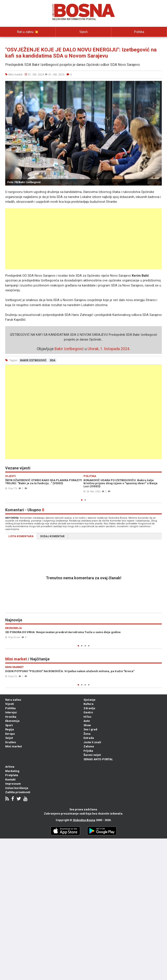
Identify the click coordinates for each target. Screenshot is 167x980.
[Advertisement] (83, 239)
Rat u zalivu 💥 (28, 32)
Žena (87, 734)
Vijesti (83, 32)
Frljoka (88, 751)
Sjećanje (89, 700)
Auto (87, 721)
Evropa (10, 734)
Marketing (12, 771)
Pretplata (12, 775)
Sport (9, 725)
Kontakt (10, 780)
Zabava (89, 746)
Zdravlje (89, 708)
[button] (158, 85)
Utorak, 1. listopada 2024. (109, 349)
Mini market (13, 746)
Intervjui (28, 42)
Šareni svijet (92, 755)
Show (87, 725)
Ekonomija (12, 721)
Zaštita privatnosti (18, 792)
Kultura (89, 704)
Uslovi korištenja (17, 788)
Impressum (13, 784)
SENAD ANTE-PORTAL (98, 759)
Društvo (11, 742)
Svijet (9, 738)
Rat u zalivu (13, 700)
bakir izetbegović (33, 360)
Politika (139, 32)
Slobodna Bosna (84, 820)
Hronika (11, 717)
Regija (10, 729)
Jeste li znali (92, 742)
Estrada (89, 738)
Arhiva (10, 767)
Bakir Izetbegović (69, 349)
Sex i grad (90, 729)
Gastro (88, 712)
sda (53, 360)
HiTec (88, 717)
